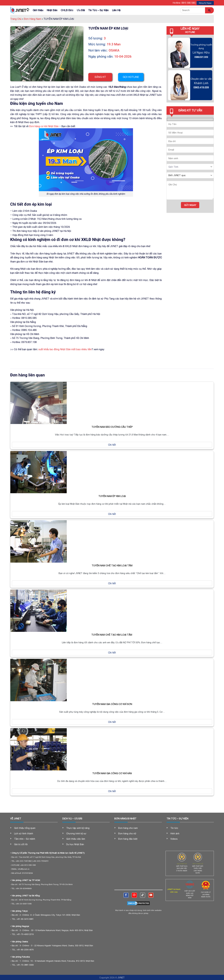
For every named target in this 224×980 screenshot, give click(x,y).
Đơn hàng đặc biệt (128, 839)
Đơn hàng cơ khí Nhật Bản (44, 126)
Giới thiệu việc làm (76, 839)
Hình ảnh (175, 834)
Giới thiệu (38, 10)
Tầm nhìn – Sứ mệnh (25, 839)
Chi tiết (112, 445)
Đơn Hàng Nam (33, 19)
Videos (174, 839)
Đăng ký (100, 77)
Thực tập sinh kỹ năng (78, 828)
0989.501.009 (201, 57)
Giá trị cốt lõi (21, 844)
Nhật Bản (52, 10)
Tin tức (174, 828)
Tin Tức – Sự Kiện (98, 10)
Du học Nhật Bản (75, 844)
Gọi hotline (132, 77)
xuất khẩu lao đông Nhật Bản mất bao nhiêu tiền (65, 349)
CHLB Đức (67, 10)
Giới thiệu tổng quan (25, 828)
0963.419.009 (201, 87)
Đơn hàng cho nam (128, 828)
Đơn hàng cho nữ (127, 834)
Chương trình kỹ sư (76, 834)
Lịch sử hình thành (24, 834)
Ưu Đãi (81, 10)
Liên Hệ (116, 10)
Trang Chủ (17, 19)
